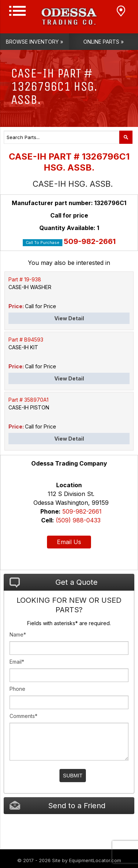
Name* (18, 634)
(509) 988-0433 (78, 520)
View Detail (69, 318)
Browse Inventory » (34, 42)
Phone (17, 689)
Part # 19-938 (25, 279)
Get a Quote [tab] (54, 583)
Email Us (69, 542)
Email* (17, 662)
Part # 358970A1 (28, 400)
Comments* (23, 716)
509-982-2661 (90, 241)
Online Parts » (103, 42)
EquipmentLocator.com (95, 860)
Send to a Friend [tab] (57, 805)
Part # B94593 (26, 340)
